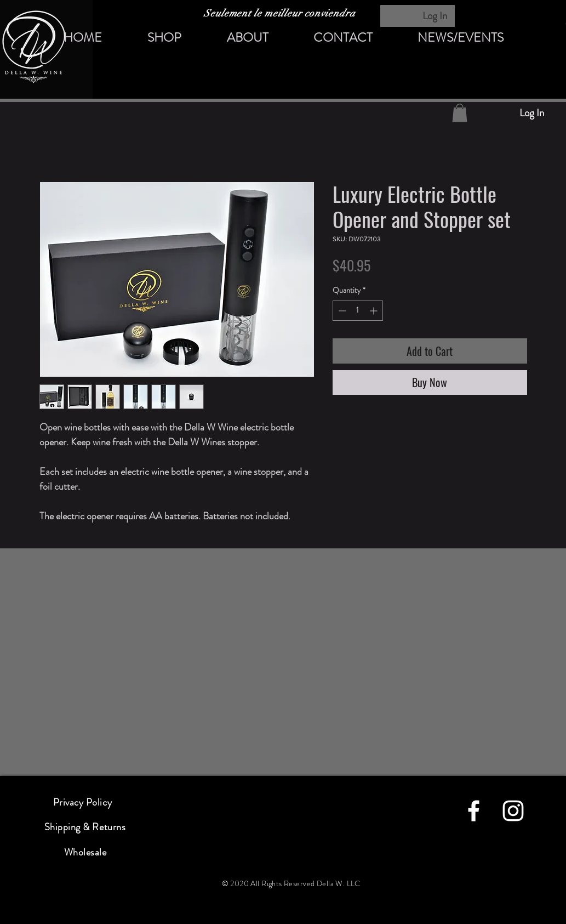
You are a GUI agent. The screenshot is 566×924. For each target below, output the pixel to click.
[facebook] (474, 811)
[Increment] (375, 311)
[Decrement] (341, 311)
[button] (460, 113)
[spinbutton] (358, 311)
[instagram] (513, 811)
